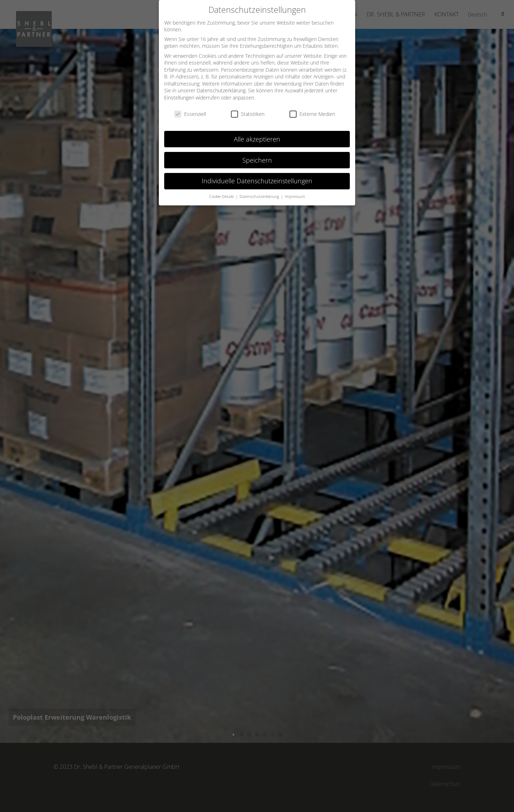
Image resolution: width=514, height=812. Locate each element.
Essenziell (190, 114)
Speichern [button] (257, 160)
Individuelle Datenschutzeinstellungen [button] (257, 181)
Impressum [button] (295, 196)
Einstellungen (179, 98)
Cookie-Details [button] (222, 196)
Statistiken (248, 114)
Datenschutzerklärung (221, 90)
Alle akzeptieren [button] (257, 139)
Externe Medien (312, 114)
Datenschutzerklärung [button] (260, 196)
